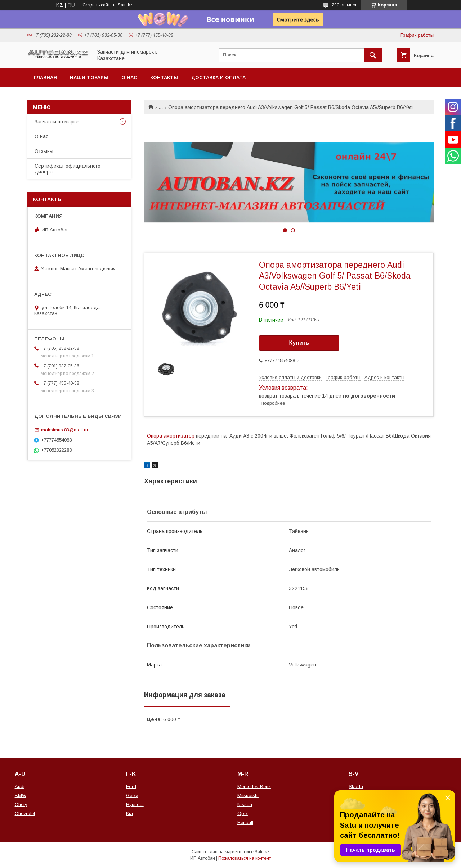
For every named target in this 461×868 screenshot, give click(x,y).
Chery (21, 804)
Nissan (245, 804)
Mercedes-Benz (254, 786)
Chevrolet (25, 813)
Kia (129, 813)
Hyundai (135, 804)
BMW (21, 795)
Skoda (356, 786)
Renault (245, 822)
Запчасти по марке (57, 122)
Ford (131, 786)
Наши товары (89, 78)
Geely (132, 795)
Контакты (164, 78)
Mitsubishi (248, 795)
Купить (299, 343)
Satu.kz (262, 852)
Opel (243, 813)
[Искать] (373, 55)
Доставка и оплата (218, 78)
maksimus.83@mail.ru (64, 430)
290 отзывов (345, 5)
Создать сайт (96, 5)
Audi (20, 786)
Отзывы (44, 151)
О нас (129, 78)
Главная (45, 78)
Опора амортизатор (171, 436)
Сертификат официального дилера (68, 169)
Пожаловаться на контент (245, 858)
